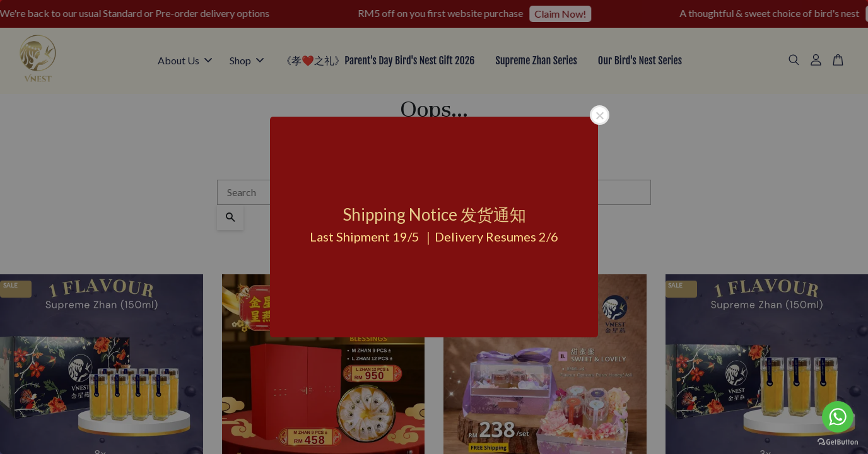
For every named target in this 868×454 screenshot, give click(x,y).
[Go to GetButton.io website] (838, 441)
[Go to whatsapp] (838, 417)
